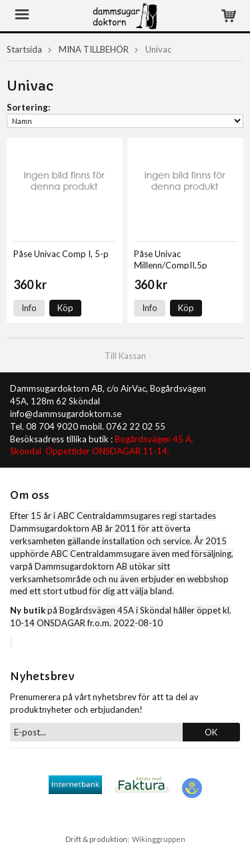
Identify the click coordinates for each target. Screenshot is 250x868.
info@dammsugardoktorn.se (66, 414)
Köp (65, 308)
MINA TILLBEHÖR (94, 49)
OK (211, 732)
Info (29, 308)
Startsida (24, 49)
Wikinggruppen (159, 839)
